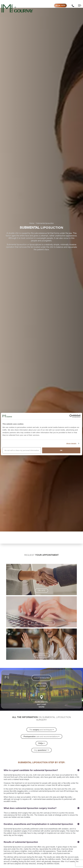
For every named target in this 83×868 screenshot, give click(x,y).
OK (61, 450)
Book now (60, 6)
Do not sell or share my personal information (22, 450)
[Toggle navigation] (80, 6)
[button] (42, 591)
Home (32, 224)
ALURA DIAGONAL (41, 702)
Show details (71, 443)
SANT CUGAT (41, 705)
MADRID (42, 707)
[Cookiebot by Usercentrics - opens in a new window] (71, 416)
